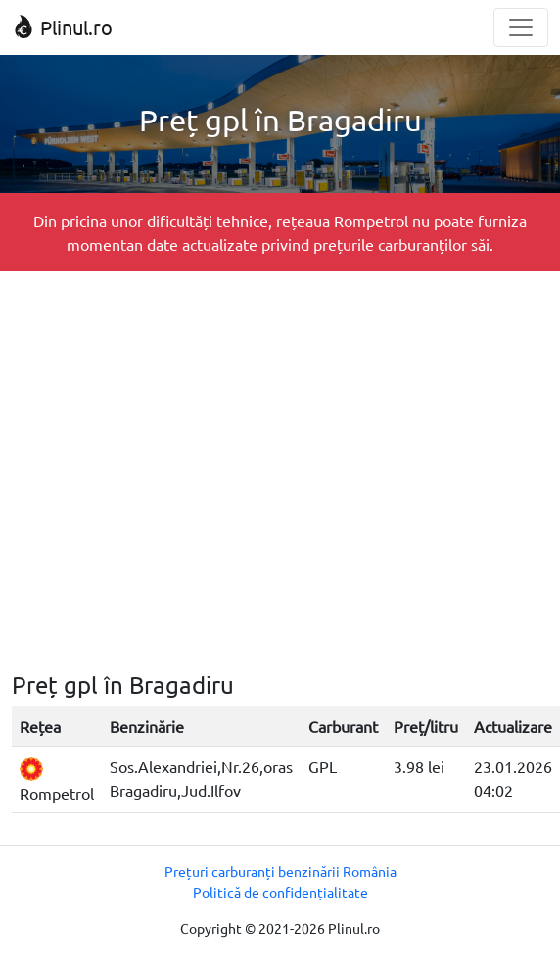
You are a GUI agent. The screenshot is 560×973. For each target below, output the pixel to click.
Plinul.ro (62, 27)
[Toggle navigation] (521, 27)
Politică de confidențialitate (280, 892)
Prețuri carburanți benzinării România (280, 871)
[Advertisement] (184, 471)
